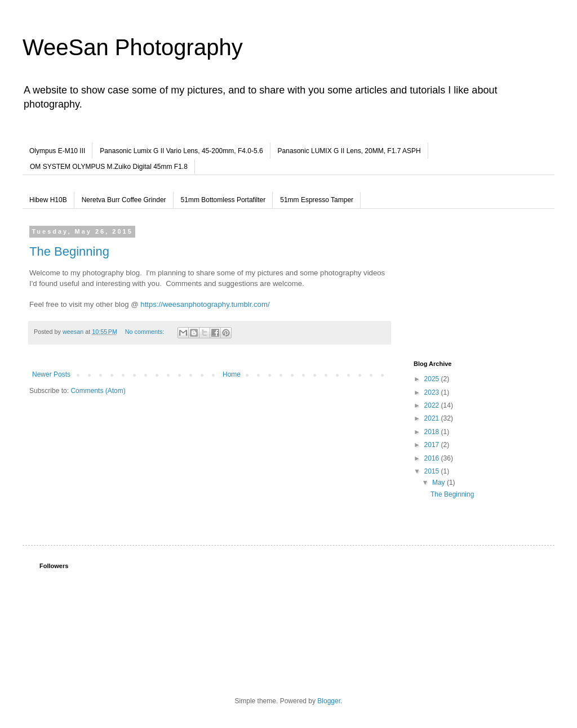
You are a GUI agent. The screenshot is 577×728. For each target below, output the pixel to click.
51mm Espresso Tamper (317, 200)
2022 (433, 405)
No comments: (146, 332)
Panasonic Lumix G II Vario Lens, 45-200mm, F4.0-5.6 (181, 151)
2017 (433, 445)
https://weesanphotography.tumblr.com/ (205, 304)
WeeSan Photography (133, 47)
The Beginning (69, 251)
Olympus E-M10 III (57, 151)
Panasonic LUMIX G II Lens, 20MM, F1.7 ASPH (349, 151)
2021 (433, 418)
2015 (433, 471)
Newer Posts (51, 374)
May (440, 483)
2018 (433, 432)
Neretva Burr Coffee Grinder (124, 200)
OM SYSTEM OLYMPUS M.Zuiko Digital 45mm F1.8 (109, 167)
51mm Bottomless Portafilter (223, 200)
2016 (433, 458)
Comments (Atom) (98, 391)
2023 (433, 392)
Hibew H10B (48, 200)
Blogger (329, 701)
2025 (433, 379)
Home (232, 374)
